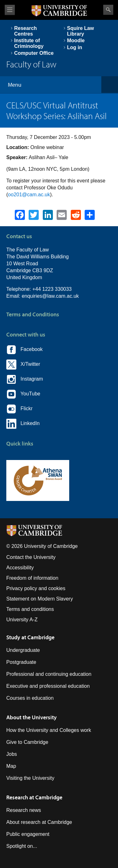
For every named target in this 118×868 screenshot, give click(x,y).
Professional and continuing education (49, 674)
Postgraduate (21, 662)
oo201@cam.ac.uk (29, 195)
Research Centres (25, 31)
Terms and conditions (30, 609)
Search (108, 10)
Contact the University (31, 557)
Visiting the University (30, 778)
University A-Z (22, 620)
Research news (24, 810)
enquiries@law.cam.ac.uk (50, 296)
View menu (10, 10)
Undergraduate (23, 650)
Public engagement (28, 834)
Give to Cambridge (27, 742)
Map (11, 766)
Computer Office (34, 53)
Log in (75, 47)
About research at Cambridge (39, 822)
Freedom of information (32, 578)
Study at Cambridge (30, 637)
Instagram (25, 379)
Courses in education (30, 698)
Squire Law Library (80, 31)
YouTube (23, 394)
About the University (31, 717)
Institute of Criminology (29, 43)
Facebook (25, 350)
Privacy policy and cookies (36, 588)
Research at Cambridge (34, 797)
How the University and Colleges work (49, 730)
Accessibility (20, 568)
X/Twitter (23, 365)
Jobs (12, 754)
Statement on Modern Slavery (40, 599)
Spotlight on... (22, 846)
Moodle (76, 40)
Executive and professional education (48, 686)
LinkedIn (23, 424)
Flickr (20, 409)
